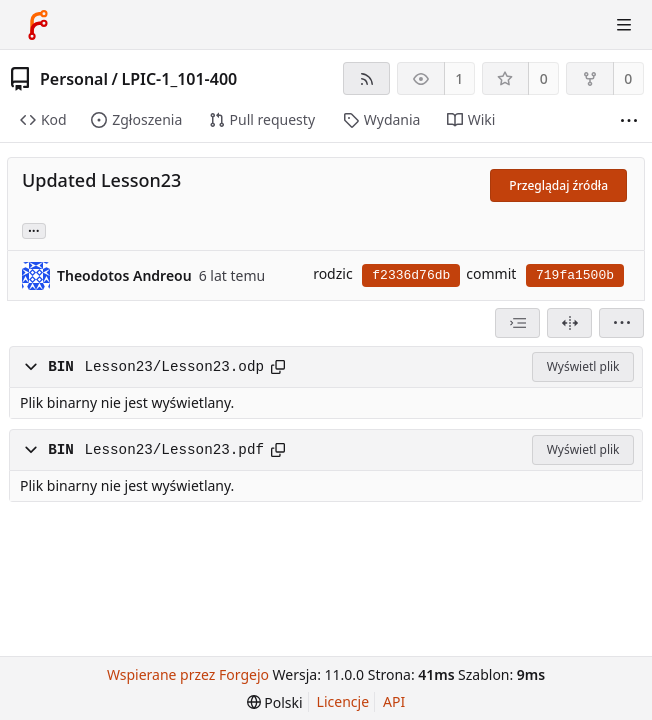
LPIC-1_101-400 (179, 79)
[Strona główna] (38, 25)
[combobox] (517, 323)
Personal (74, 79)
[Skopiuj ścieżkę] (278, 367)
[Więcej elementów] (629, 120)
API (394, 701)
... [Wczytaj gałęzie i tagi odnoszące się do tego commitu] (34, 229)
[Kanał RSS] (366, 78)
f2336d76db (411, 275)
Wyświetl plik (583, 366)
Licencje (343, 701)
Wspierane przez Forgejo (188, 674)
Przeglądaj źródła (558, 185)
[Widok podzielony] (569, 323)
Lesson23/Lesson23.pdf (174, 450)
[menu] (621, 323)
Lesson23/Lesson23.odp (174, 367)
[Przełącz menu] (624, 25)
